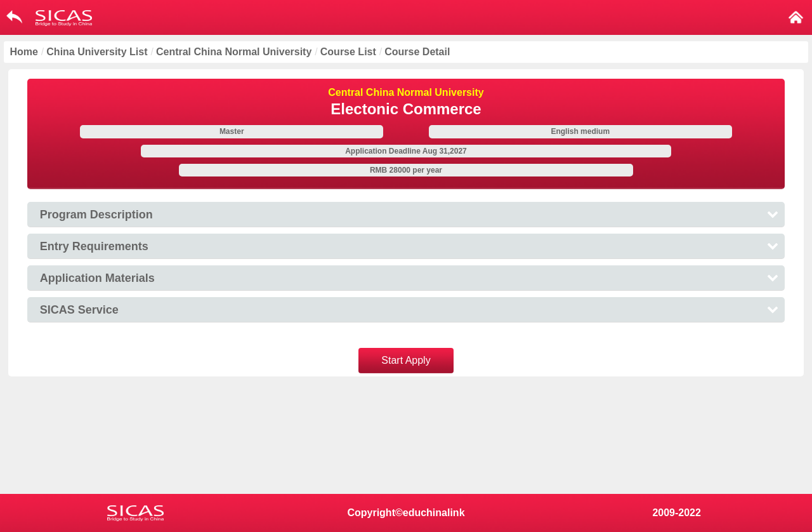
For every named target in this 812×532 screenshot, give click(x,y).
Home (23, 52)
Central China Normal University (234, 52)
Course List (348, 52)
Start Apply (406, 360)
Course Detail (417, 52)
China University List (97, 52)
